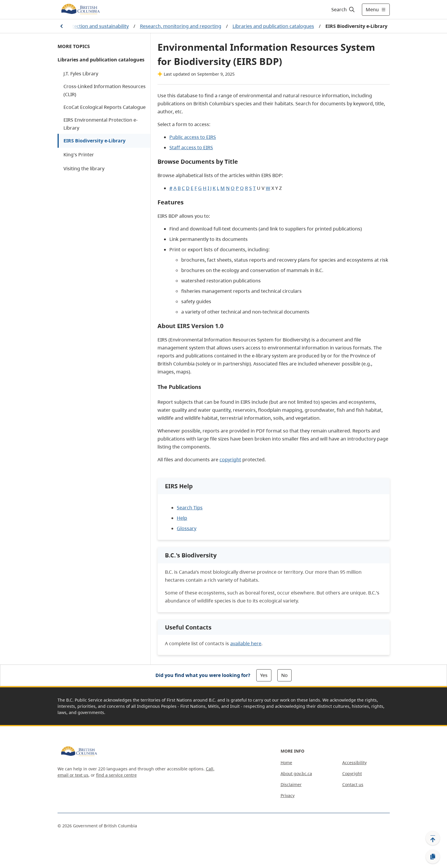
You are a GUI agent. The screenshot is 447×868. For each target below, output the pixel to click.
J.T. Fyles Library (81, 74)
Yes (264, 675)
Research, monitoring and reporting (181, 26)
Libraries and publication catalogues (273, 26)
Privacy (288, 795)
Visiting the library (84, 168)
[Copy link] (433, 857)
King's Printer (79, 155)
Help (182, 518)
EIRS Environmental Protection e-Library (101, 124)
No (284, 675)
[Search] (343, 9)
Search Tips (190, 508)
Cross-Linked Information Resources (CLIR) (105, 90)
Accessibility (354, 763)
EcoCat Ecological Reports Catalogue (105, 107)
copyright (230, 460)
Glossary (187, 528)
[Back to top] (433, 838)
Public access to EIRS (193, 137)
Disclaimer (291, 784)
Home (286, 763)
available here (246, 643)
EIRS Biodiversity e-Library (94, 141)
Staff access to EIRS (191, 147)
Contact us (353, 784)
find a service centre (116, 775)
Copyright (352, 774)
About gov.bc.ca (296, 774)
